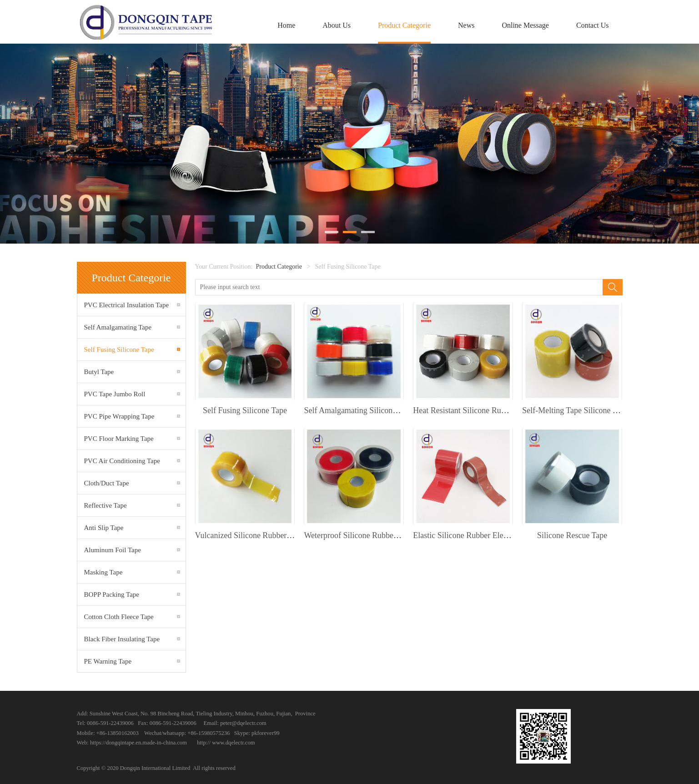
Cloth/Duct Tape (107, 483)
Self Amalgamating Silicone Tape (359, 410)
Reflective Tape (106, 505)
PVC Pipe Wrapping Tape (119, 416)
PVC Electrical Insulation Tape (127, 305)
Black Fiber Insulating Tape (122, 639)
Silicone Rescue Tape (572, 535)
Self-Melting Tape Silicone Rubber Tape (588, 410)
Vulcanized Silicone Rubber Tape (250, 535)
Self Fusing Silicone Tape (119, 350)
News (466, 25)
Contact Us (593, 25)
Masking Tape (103, 572)
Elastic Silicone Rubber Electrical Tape (477, 535)
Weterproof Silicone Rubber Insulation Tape (376, 535)
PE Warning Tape (108, 661)
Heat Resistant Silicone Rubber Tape (473, 410)
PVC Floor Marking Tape (119, 439)
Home (286, 25)
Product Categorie (404, 25)
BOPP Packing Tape (112, 594)
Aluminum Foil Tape (113, 550)
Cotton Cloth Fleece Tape (119, 617)
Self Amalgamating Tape (118, 327)
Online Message (525, 25)
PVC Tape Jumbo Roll (115, 394)
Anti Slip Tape (104, 528)
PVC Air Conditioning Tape (122, 461)
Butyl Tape (99, 372)
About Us (337, 25)
